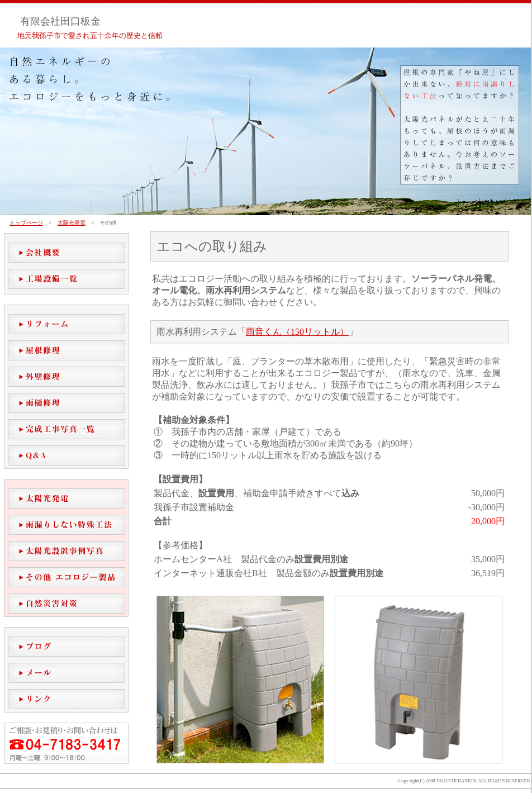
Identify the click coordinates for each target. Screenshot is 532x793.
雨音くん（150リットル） (297, 332)
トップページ (26, 223)
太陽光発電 (72, 223)
